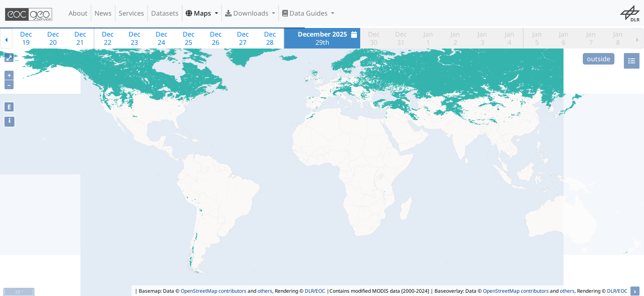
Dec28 (270, 38)
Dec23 (135, 38)
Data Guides (306, 13)
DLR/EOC (315, 291)
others (265, 291)
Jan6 (564, 38)
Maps (199, 13)
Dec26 (216, 38)
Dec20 (53, 38)
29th (329, 38)
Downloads (248, 13)
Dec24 (162, 38)
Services (131, 13)
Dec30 (374, 38)
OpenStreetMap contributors (214, 291)
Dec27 (243, 38)
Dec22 (108, 38)
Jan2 (455, 38)
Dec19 (26, 38)
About (78, 13)
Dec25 (189, 38)
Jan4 (509, 38)
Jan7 (591, 38)
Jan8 (618, 38)
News (103, 13)
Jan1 (428, 38)
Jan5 (537, 38)
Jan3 (482, 38)
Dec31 (401, 38)
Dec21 (80, 38)
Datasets (165, 13)
